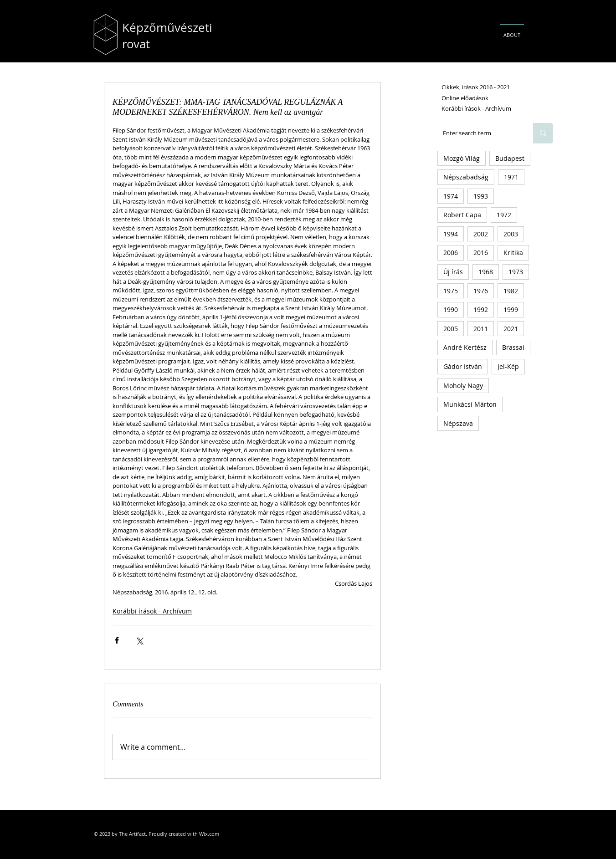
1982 (511, 291)
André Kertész (465, 347)
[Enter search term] (478, 133)
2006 (451, 253)
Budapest (510, 158)
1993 (481, 196)
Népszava (458, 423)
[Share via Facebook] (117, 640)
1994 (451, 234)
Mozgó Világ (462, 158)
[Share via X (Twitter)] (139, 640)
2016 (481, 253)
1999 (511, 309)
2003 (511, 234)
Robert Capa (462, 215)
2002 (481, 234)
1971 (511, 177)
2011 (481, 329)
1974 (451, 196)
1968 (486, 272)
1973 (516, 272)
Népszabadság (466, 177)
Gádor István (463, 366)
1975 (451, 291)
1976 (481, 291)
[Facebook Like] (360, 799)
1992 (481, 309)
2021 (511, 329)
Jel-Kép (508, 366)
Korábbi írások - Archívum (152, 611)
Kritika (513, 253)
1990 (451, 309)
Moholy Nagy (463, 386)
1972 (504, 215)
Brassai (513, 347)
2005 (451, 329)
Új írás (453, 272)
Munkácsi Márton (470, 404)
